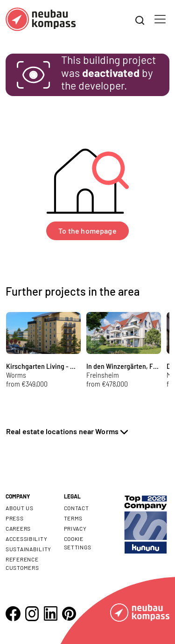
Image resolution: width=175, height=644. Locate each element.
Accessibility (26, 539)
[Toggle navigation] (160, 19)
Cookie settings (78, 543)
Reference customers (22, 563)
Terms (73, 518)
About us (20, 508)
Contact (77, 508)
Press (15, 518)
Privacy (75, 528)
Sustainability (28, 549)
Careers (18, 528)
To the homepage (87, 231)
